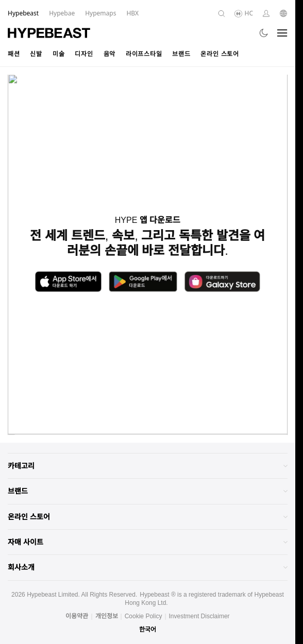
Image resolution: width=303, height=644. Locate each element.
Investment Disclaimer (199, 616)
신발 (36, 54)
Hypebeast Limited (52, 595)
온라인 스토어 (220, 54)
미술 (58, 54)
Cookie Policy (144, 616)
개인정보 (107, 616)
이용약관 (77, 616)
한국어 (148, 630)
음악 (110, 54)
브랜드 (181, 54)
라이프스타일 (144, 54)
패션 (14, 54)
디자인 (84, 54)
